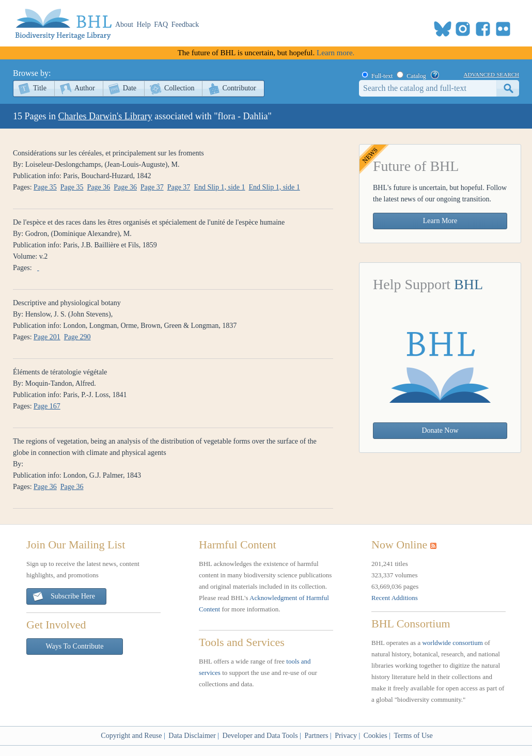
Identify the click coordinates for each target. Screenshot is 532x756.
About (124, 25)
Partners (316, 736)
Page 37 (152, 187)
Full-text (382, 76)
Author (85, 88)
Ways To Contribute (75, 646)
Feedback (185, 25)
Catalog (416, 76)
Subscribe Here (64, 597)
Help (144, 25)
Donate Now (440, 430)
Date (130, 88)
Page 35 (45, 187)
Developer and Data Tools (260, 736)
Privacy (346, 736)
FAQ (161, 25)
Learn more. (335, 53)
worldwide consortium (452, 643)
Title (40, 88)
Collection (179, 88)
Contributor (239, 88)
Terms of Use (413, 736)
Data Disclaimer (192, 736)
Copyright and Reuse (131, 736)
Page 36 (99, 187)
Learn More (440, 221)
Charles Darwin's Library (105, 116)
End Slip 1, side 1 (219, 187)
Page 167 (47, 406)
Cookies (375, 736)
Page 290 (77, 337)
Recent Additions (395, 598)
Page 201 (47, 337)
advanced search (491, 74)
